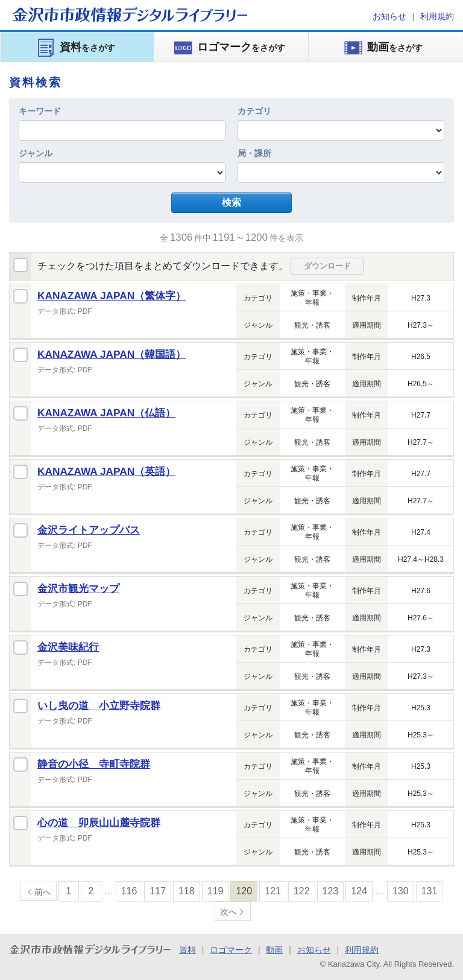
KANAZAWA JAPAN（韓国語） (112, 354)
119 (216, 891)
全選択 (20, 265)
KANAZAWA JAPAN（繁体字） (112, 296)
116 (129, 891)
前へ (43, 892)
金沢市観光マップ (78, 588)
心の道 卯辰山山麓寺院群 (99, 822)
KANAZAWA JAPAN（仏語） (106, 413)
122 (302, 891)
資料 (187, 950)
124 (359, 891)
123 (331, 891)
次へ (228, 912)
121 (273, 891)
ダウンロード (327, 266)
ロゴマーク (231, 950)
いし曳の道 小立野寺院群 (99, 705)
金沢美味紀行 (68, 647)
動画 (274, 950)
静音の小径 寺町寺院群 (94, 764)
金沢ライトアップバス (89, 530)
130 (401, 891)
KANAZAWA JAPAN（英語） (106, 471)
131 (430, 891)
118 (187, 891)
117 (158, 891)
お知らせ (389, 16)
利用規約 (437, 16)
